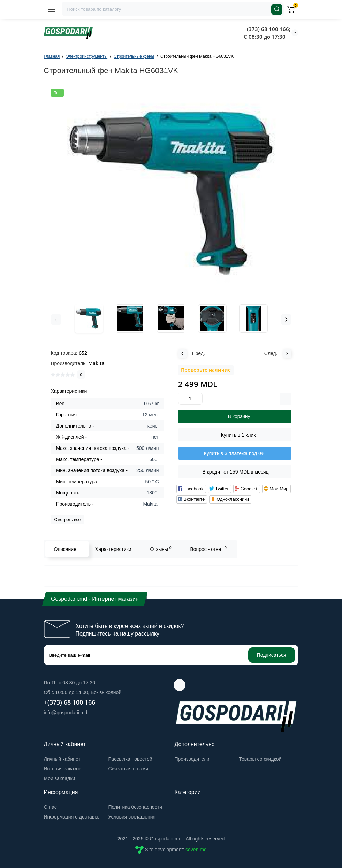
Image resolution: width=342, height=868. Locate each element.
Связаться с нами (128, 769)
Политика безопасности (135, 807)
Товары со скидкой (260, 759)
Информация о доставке (72, 817)
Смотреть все (68, 520)
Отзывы (161, 549)
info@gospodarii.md (66, 713)
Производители (192, 759)
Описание (65, 549)
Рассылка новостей (130, 759)
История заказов (63, 769)
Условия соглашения (132, 817)
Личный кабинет (62, 759)
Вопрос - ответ (208, 549)
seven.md (196, 850)
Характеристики (113, 549)
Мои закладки (60, 778)
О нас (50, 807)
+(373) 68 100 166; (267, 29)
